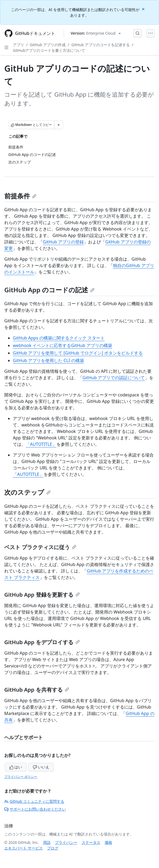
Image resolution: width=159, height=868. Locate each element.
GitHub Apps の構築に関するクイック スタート (59, 338)
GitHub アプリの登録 (63, 242)
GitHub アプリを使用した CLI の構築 (48, 360)
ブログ (53, 848)
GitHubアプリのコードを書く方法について (49, 50)
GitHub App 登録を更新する (42, 595)
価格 (108, 842)
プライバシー (66, 842)
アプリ (18, 45)
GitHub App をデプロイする (42, 642)
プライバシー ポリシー (21, 777)
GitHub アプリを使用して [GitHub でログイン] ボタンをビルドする (78, 353)
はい (16, 767)
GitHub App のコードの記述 (49, 290)
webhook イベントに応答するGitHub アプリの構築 (63, 345)
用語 (47, 842)
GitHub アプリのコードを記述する (101, 45)
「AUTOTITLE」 (41, 444)
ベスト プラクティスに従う (40, 547)
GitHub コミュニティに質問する (34, 801)
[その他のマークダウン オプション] (59, 125)
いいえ (41, 767)
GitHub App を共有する (37, 690)
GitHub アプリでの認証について (114, 378)
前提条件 (20, 196)
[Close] (144, 9)
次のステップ (27, 492)
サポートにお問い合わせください (35, 809)
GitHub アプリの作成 (48, 45)
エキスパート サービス (24, 848)
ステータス (91, 842)
